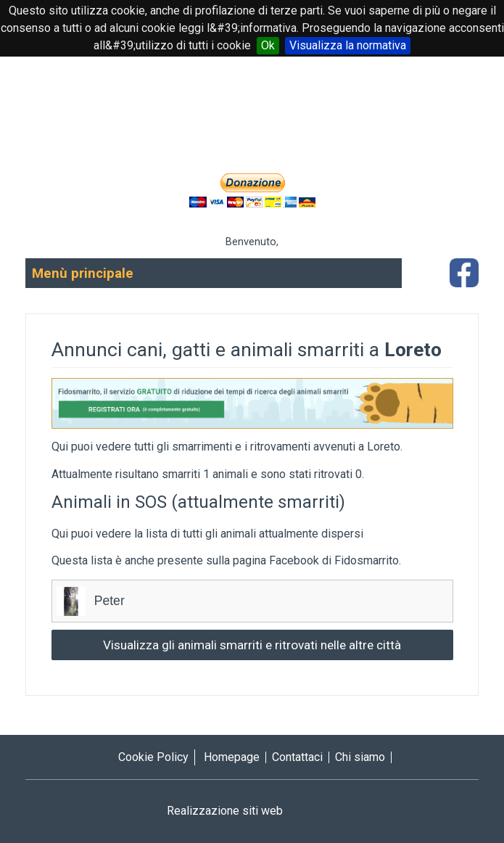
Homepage (232, 757)
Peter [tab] (252, 601)
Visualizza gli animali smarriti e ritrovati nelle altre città (252, 645)
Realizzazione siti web (252, 811)
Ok (268, 45)
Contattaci (297, 757)
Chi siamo (360, 757)
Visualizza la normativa (348, 45)
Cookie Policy (153, 757)
